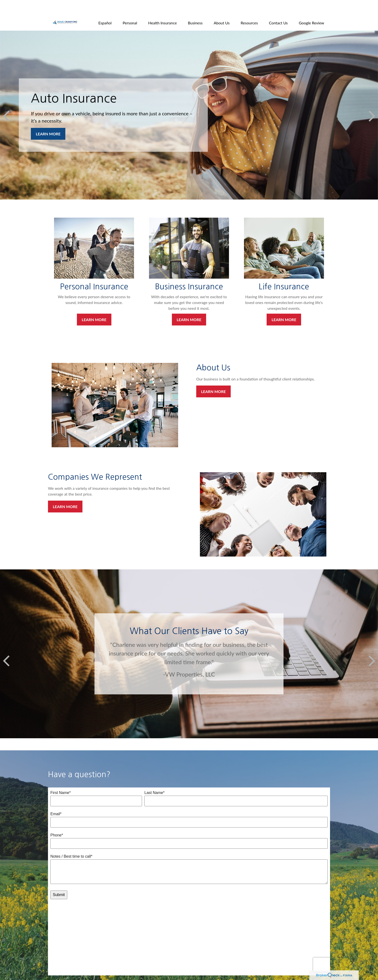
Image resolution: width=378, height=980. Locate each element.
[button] (105, 8)
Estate (126, 939)
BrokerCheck (272, 965)
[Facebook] (55, 969)
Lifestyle (128, 955)
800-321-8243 (78, 939)
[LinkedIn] (64, 969)
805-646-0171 (74, 934)
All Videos (129, 965)
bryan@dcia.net (63, 961)
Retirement (130, 934)
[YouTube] (72, 969)
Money (127, 949)
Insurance (129, 944)
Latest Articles (132, 960)
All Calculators (132, 971)
